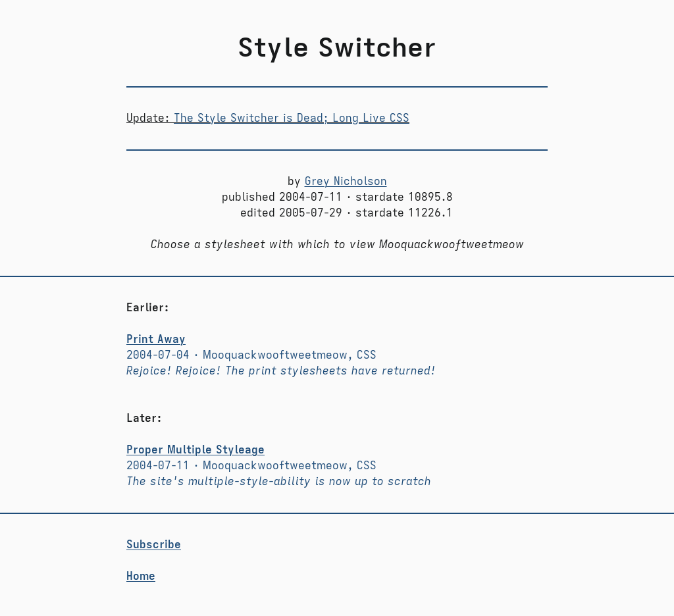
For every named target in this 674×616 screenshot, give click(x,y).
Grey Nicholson (346, 182)
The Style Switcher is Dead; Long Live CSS (292, 118)
